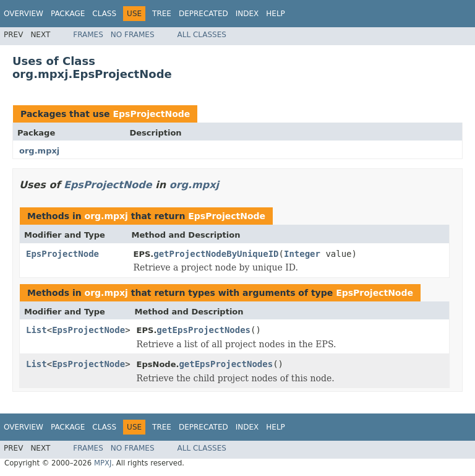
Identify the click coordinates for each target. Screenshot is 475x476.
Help (276, 14)
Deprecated (203, 14)
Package (68, 14)
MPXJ (103, 463)
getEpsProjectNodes (203, 330)
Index (247, 14)
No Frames (133, 35)
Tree (162, 14)
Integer (302, 254)
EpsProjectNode (151, 114)
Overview (24, 14)
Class (104, 14)
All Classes (202, 35)
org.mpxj (39, 151)
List (36, 330)
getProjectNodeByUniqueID (216, 254)
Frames (88, 35)
